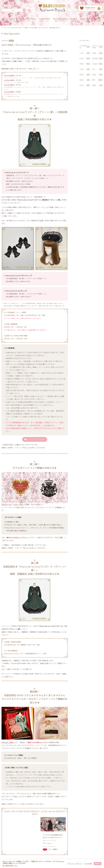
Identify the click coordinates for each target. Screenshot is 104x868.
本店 (97, 69)
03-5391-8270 (51, 840)
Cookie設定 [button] (88, 864)
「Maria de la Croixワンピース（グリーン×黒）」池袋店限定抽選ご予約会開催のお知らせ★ (32, 78)
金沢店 (85, 85)
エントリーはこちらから (36, 439)
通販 (97, 80)
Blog (45, 846)
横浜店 (85, 75)
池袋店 (97, 75)
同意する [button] (98, 864)
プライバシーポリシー (75, 864)
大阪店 (85, 69)
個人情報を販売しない (10, 866)
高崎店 (97, 85)
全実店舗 (97, 59)
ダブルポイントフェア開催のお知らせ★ (16, 83)
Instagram (52, 846)
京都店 (97, 53)
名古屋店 (97, 64)
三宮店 (85, 53)
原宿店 (85, 64)
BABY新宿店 (85, 47)
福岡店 (85, 80)
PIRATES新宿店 (97, 47)
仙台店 (85, 59)
